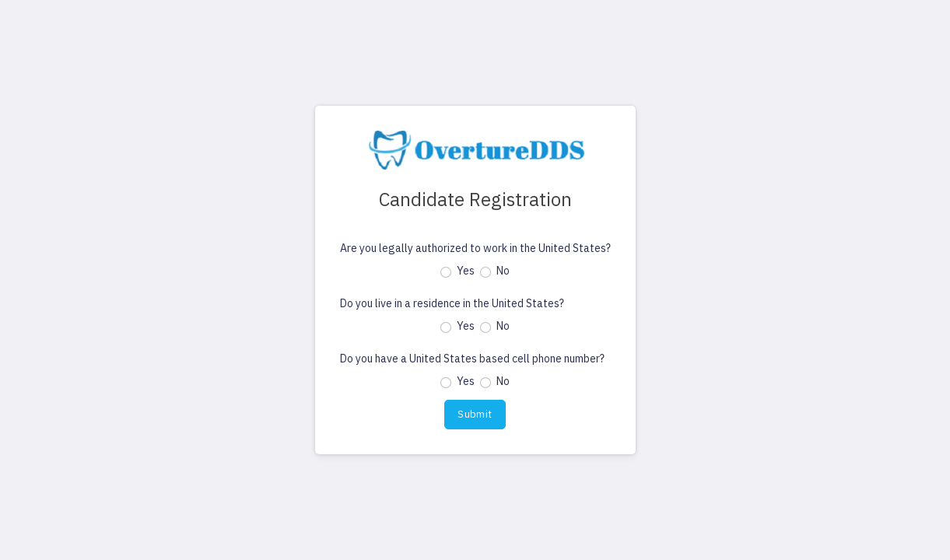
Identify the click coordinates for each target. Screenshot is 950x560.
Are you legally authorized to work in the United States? (475, 248)
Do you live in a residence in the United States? (452, 303)
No (503, 271)
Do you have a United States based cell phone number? (472, 359)
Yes (466, 271)
